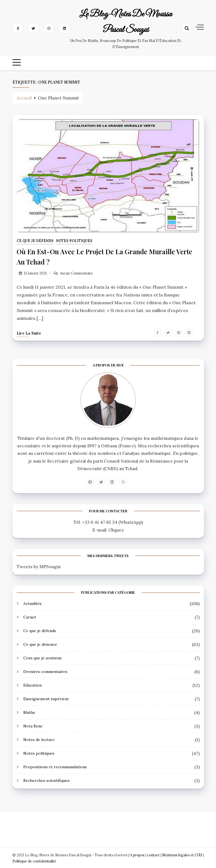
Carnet (30, 617)
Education (32, 685)
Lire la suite (29, 333)
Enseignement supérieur (46, 698)
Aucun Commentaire (76, 273)
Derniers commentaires (45, 671)
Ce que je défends (35, 241)
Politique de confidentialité (34, 861)
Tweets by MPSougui (39, 566)
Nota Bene (33, 725)
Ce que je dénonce (40, 644)
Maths (29, 712)
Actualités (32, 603)
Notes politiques (74, 241)
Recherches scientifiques (46, 780)
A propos (137, 855)
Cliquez (116, 529)
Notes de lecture (39, 739)
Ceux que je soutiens (42, 657)
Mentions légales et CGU (183, 855)
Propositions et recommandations (55, 766)
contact (153, 855)
